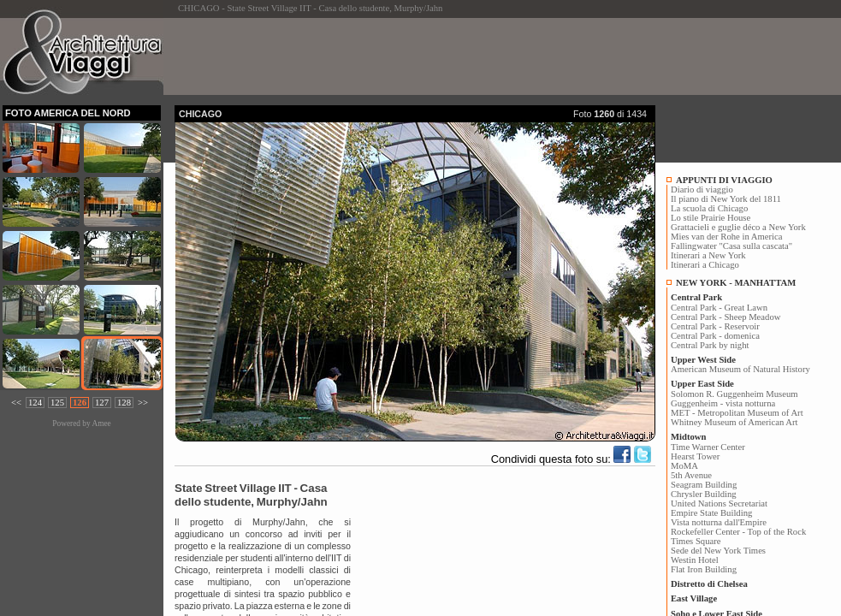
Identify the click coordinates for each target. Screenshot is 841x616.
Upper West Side (703, 360)
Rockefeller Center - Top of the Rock (738, 532)
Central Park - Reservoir (715, 326)
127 (102, 403)
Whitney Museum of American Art (734, 422)
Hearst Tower (695, 456)
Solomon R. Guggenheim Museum (734, 394)
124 (35, 403)
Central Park (696, 297)
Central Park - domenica (715, 336)
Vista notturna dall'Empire (719, 522)
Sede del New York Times (718, 551)
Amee (101, 423)
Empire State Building (711, 513)
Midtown (688, 437)
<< (16, 403)
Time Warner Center (708, 447)
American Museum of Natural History (740, 369)
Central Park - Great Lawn (719, 308)
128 (124, 403)
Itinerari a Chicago (705, 265)
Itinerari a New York (708, 255)
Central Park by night (710, 345)
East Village (694, 598)
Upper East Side (702, 384)
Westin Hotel (695, 560)
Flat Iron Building (704, 569)
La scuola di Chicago (709, 208)
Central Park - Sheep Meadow (726, 317)
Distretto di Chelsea (709, 584)
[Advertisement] (486, 56)
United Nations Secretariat (719, 503)
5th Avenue (691, 475)
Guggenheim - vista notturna (723, 403)
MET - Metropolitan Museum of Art (737, 413)
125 (57, 403)
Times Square (696, 541)
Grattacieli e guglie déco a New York (738, 227)
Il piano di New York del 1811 (726, 199)
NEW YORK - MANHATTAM (736, 283)
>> (143, 403)
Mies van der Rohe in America (727, 237)
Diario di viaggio (702, 190)
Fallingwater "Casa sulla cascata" (731, 246)
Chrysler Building (704, 494)
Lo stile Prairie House (711, 218)
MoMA (684, 466)
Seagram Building (704, 485)
